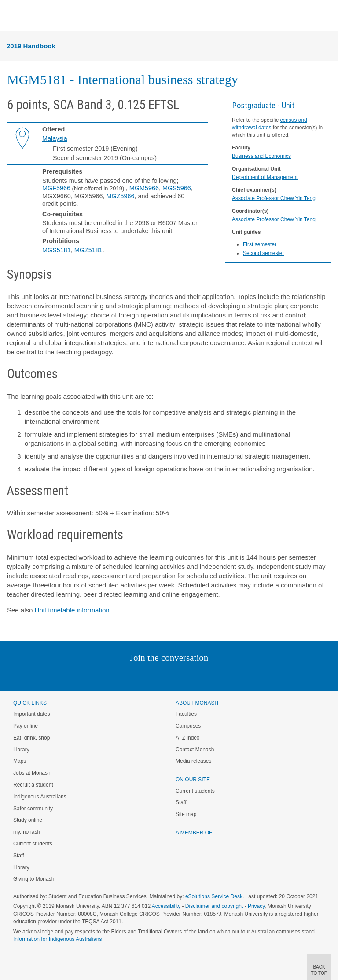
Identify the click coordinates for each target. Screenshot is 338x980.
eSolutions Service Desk (214, 896)
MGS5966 (177, 188)
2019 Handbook (31, 46)
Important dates (31, 714)
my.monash (27, 832)
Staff (18, 856)
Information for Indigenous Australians (57, 939)
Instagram (107, 676)
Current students (33, 844)
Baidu (230, 676)
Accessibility (166, 906)
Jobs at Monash (32, 773)
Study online (28, 820)
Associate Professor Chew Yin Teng (274, 198)
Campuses (188, 726)
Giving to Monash (34, 879)
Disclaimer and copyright (214, 906)
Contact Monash (195, 750)
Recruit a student (33, 785)
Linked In (125, 676)
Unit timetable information (72, 610)
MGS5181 (57, 250)
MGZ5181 (88, 250)
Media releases (193, 761)
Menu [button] (11, 16)
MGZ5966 (121, 196)
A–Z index (187, 738)
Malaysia (55, 138)
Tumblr (193, 676)
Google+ (176, 676)
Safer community (33, 809)
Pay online (26, 726)
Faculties (186, 714)
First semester (260, 244)
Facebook (160, 676)
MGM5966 (144, 188)
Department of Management (265, 177)
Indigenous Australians (40, 797)
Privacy (256, 906)
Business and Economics (261, 156)
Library (21, 750)
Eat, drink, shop (31, 738)
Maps (20, 761)
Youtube (211, 676)
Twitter (143, 676)
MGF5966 (56, 188)
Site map (186, 814)
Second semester (263, 253)
